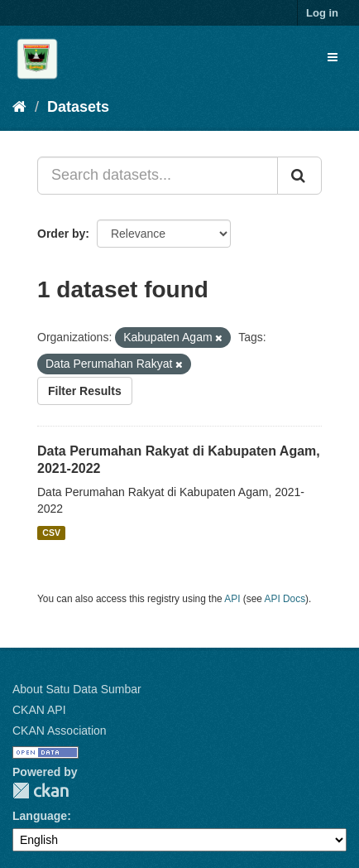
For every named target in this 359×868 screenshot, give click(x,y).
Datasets (78, 107)
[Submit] (299, 176)
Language (40, 816)
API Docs (285, 599)
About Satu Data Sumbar (77, 689)
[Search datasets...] (158, 176)
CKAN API (39, 710)
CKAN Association (60, 731)
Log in (322, 13)
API (232, 599)
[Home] (19, 107)
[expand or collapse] (333, 57)
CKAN (41, 791)
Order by (61, 234)
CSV (51, 533)
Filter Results (85, 391)
